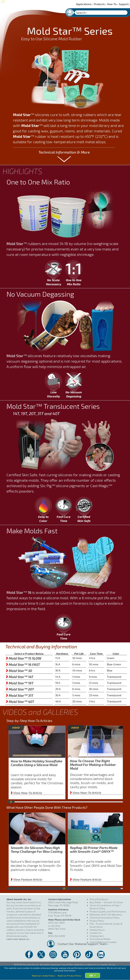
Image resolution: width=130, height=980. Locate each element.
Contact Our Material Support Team (72, 944)
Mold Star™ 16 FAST (23, 664)
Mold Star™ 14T (20, 677)
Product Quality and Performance (108, 911)
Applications (84, 4)
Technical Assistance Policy (105, 918)
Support (124, 4)
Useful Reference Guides (103, 942)
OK (91, 976)
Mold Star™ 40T (20, 702)
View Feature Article (26, 879)
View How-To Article (26, 793)
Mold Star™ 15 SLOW (24, 658)
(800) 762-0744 (57, 929)
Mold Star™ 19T (20, 683)
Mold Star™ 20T (20, 689)
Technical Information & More (64, 152)
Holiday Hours (97, 930)
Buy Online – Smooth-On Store (106, 902)
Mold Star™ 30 (19, 671)
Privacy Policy (97, 921)
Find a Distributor (99, 899)
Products (100, 4)
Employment (97, 936)
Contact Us (96, 933)
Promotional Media (100, 939)
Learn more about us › (18, 939)
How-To (112, 4)
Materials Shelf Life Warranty (106, 915)
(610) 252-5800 (56, 923)
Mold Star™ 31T (20, 695)
